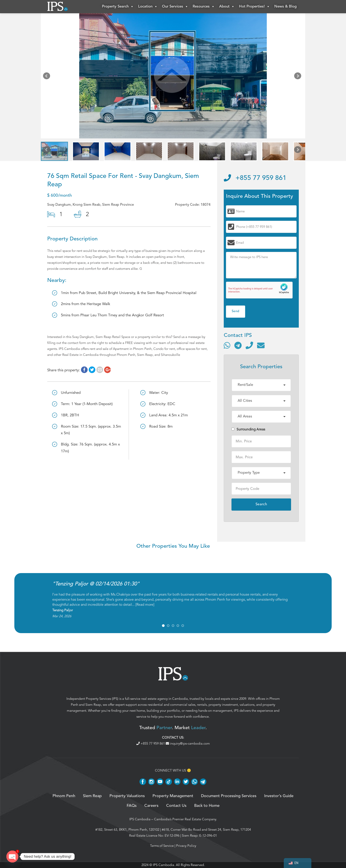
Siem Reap (93, 705)
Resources (204, 7)
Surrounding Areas (248, 429)
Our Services (175, 7)
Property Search (118, 7)
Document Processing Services (229, 796)
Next (299, 77)
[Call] (249, 345)
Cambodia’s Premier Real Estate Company (185, 819)
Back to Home (207, 806)
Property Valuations (127, 796)
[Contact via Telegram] (238, 345)
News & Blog (285, 7)
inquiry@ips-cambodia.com (188, 743)
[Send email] (261, 345)
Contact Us (176, 806)
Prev (47, 77)
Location (148, 7)
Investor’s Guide (279, 796)
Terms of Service (162, 846)
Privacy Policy (186, 846)
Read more (145, 605)
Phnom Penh (64, 796)
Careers (151, 806)
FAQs (132, 806)
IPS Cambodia (140, 819)
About (227, 7)
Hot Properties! (254, 7)
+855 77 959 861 (255, 178)
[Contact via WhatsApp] (227, 345)
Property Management (173, 796)
